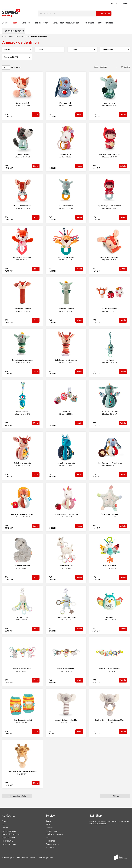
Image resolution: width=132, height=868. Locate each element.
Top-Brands (89, 23)
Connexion (126, 4)
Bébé (15, 23)
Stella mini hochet (22, 103)
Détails (36, 115)
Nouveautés (51, 847)
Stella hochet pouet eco (22, 309)
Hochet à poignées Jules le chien (110, 463)
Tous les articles (105, 23)
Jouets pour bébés (22, 36)
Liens (4, 824)
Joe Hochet (110, 360)
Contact (5, 828)
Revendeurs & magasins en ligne (9, 842)
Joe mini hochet (110, 103)
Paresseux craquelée (22, 566)
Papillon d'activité (110, 566)
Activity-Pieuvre (22, 617)
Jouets (5, 23)
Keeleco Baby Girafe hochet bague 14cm (22, 771)
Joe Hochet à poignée (110, 412)
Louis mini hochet (22, 154)
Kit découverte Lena (110, 309)
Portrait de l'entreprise (11, 834)
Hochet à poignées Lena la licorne (66, 514)
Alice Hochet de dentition (22, 257)
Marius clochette (22, 412)
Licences (26, 23)
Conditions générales (45, 858)
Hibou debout (110, 617)
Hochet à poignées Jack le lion (22, 514)
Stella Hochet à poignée (22, 463)
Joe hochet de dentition (66, 206)
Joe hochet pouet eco (66, 309)
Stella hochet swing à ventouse (66, 360)
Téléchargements (9, 831)
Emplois (5, 821)
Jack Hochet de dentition (66, 257)
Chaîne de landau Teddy (66, 669)
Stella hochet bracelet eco (110, 257)
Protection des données (26, 858)
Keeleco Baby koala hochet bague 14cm (110, 720)
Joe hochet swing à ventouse (22, 360)
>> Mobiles (115, 796)
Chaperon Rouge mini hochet (110, 154)
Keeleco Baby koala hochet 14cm (66, 720)
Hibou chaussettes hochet (22, 720)
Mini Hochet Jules (66, 103)
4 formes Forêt (66, 412)
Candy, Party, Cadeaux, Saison (66, 23)
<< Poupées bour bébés (17, 796)
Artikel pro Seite (17, 67)
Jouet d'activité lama (66, 566)
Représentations (9, 838)
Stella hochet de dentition (22, 206)
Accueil (5, 36)
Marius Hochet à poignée (66, 463)
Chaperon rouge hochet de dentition (110, 206)
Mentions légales (8, 858)
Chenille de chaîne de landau (110, 669)
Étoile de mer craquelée (110, 514)
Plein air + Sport (41, 23)
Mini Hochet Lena (66, 154)
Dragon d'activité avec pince (66, 617)
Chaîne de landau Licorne (22, 669)
